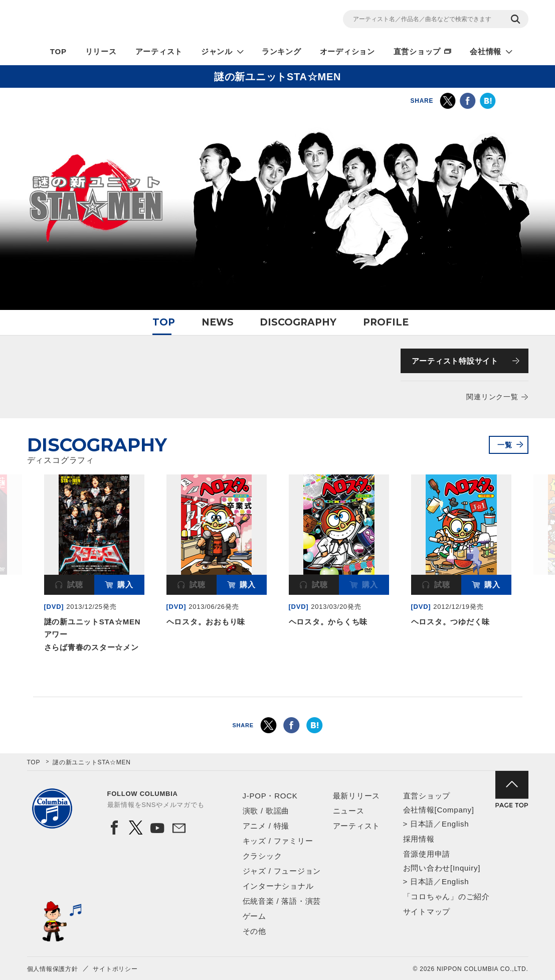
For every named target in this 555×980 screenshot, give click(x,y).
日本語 (422, 824)
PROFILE (386, 322)
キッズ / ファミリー (278, 841)
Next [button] (522, 533)
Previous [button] (33, 533)
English (455, 824)
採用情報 (419, 839)
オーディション (347, 51)
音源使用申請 (427, 854)
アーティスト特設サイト (455, 361)
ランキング (282, 51)
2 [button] (278, 678)
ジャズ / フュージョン (282, 871)
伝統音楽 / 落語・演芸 (282, 901)
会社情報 (486, 51)
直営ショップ (417, 51)
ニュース (349, 811)
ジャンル (217, 51)
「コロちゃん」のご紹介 (446, 896)
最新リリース (357, 796)
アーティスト (159, 51)
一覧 (505, 445)
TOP (58, 51)
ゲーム (254, 916)
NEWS (218, 322)
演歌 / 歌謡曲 (266, 811)
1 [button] (267, 678)
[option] (94, 565)
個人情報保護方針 (53, 969)
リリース (101, 51)
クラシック (262, 856)
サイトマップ (427, 912)
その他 (254, 931)
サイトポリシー (115, 969)
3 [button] (289, 678)
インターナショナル (278, 886)
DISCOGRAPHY (298, 322)
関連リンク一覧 (492, 397)
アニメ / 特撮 (266, 826)
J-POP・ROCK (270, 796)
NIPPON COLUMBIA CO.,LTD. (117, 21)
